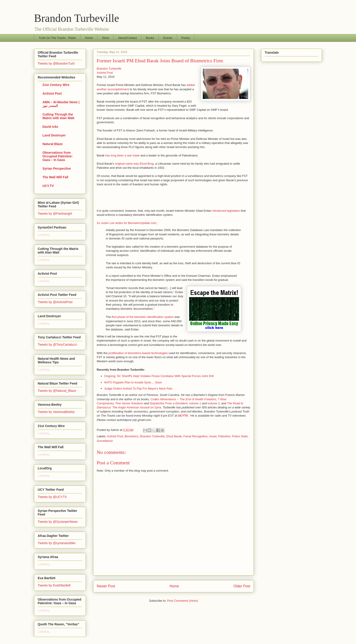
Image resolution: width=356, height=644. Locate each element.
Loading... (45, 235)
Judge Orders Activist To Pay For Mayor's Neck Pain (138, 389)
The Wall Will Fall (55, 177)
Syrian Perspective (57, 169)
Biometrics (132, 436)
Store (105, 38)
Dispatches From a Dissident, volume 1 (175, 403)
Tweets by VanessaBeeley (56, 412)
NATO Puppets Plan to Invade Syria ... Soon (133, 382)
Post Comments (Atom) (182, 601)
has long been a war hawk (122, 155)
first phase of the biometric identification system (143, 317)
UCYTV (183, 416)
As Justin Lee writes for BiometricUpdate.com (126, 223)
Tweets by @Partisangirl (55, 214)
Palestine (224, 436)
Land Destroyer (54, 135)
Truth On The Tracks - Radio (57, 38)
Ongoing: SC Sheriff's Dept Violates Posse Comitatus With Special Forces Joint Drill (159, 376)
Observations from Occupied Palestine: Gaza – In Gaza (58, 156)
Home (89, 38)
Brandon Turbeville (77, 18)
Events (168, 38)
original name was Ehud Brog (134, 164)
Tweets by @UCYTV (52, 497)
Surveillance (105, 441)
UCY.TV (48, 186)
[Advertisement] (150, 197)
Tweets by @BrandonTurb (56, 63)
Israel (213, 436)
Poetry (186, 38)
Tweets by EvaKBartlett (54, 585)
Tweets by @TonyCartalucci (57, 345)
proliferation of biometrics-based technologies (138, 353)
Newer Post (106, 586)
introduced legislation (226, 211)
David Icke (50, 127)
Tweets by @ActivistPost (55, 302)
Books (150, 38)
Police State (240, 436)
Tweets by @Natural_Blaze (57, 391)
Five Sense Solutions (129, 403)
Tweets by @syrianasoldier (57, 543)
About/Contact (127, 38)
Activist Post (105, 73)
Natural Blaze (53, 144)
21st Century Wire (56, 85)
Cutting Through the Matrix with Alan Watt (58, 116)
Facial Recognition (196, 436)
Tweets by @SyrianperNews (58, 522)
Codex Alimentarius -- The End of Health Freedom (183, 399)
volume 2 (214, 403)
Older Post (242, 586)
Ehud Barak (174, 436)
